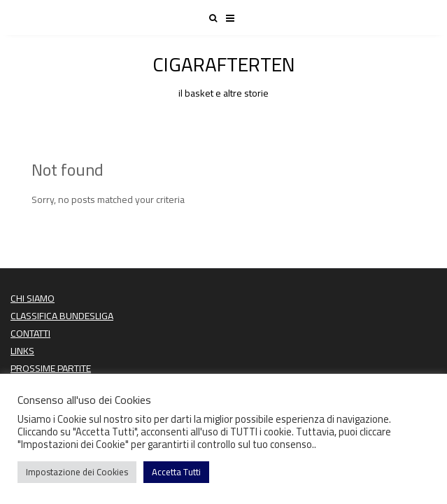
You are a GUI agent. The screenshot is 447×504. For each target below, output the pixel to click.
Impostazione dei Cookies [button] (77, 472)
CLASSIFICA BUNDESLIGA (62, 316)
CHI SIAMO (33, 298)
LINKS (22, 351)
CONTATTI (30, 333)
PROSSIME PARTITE (51, 368)
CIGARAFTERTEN (223, 73)
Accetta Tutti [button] (176, 472)
